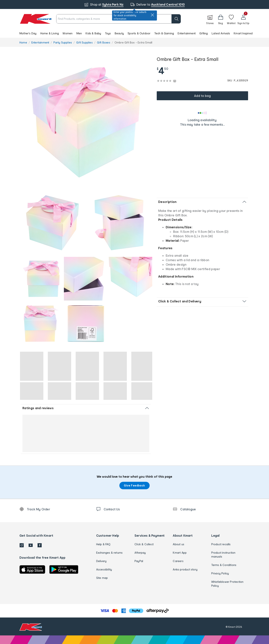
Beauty (119, 33)
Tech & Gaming (164, 33)
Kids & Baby (93, 33)
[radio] (86, 122)
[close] (152, 15)
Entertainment (187, 33)
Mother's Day (28, 33)
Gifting (204, 33)
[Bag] (221, 19)
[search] (176, 19)
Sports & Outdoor (139, 33)
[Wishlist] (231, 19)
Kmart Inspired (243, 33)
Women (68, 33)
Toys (108, 33)
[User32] (243, 19)
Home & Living (50, 33)
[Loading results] (202, 113)
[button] (134, 33)
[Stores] (210, 19)
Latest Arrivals (221, 33)
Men (79, 33)
